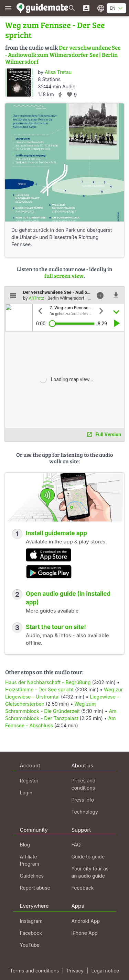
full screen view (64, 275)
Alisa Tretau (58, 72)
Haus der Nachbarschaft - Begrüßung (48, 682)
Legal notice (105, 971)
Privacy (75, 971)
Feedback (83, 888)
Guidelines (32, 876)
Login (26, 793)
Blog (25, 845)
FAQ (76, 845)
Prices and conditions (84, 784)
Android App (86, 921)
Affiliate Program (30, 860)
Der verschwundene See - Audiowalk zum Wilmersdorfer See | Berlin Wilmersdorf (63, 54)
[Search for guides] (72, 8)
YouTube (30, 945)
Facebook (31, 933)
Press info (83, 800)
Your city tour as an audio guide (90, 872)
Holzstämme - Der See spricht (39, 689)
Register (29, 781)
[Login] (86, 8)
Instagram (31, 921)
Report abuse (35, 888)
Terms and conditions (34, 971)
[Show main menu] (8, 8)
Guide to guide (88, 857)
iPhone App (85, 933)
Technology (85, 812)
